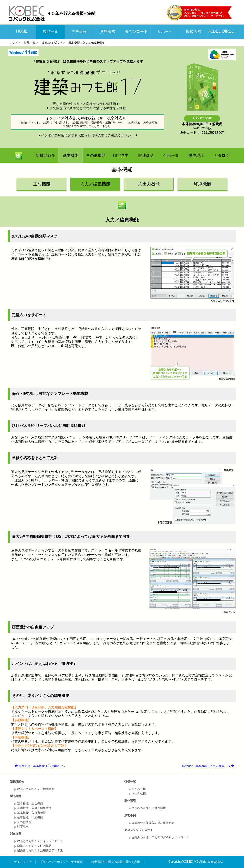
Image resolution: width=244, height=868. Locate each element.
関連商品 (146, 155)
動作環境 (196, 155)
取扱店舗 (193, 32)
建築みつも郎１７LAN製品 (34, 846)
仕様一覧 (171, 155)
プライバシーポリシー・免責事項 (61, 862)
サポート (165, 32)
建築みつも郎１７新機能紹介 (36, 789)
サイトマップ (23, 862)
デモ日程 (79, 32)
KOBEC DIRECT (222, 31)
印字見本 (121, 155)
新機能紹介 (45, 155)
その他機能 (96, 155)
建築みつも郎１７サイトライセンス (40, 841)
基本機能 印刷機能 (30, 817)
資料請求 (108, 32)
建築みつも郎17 (52, 43)
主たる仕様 (139, 789)
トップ (13, 43)
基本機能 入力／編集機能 (34, 808)
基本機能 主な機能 (30, 804)
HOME (22, 31)
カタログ (222, 155)
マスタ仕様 (139, 794)
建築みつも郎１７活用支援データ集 (40, 850)
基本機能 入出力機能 (31, 813)
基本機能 (71, 155)
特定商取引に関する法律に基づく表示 (116, 862)
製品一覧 (51, 32)
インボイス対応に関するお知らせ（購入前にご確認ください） (88, 135)
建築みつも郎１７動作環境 (149, 808)
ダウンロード (136, 32)
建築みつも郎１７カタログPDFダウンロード (160, 837)
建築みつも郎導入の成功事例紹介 (153, 823)
